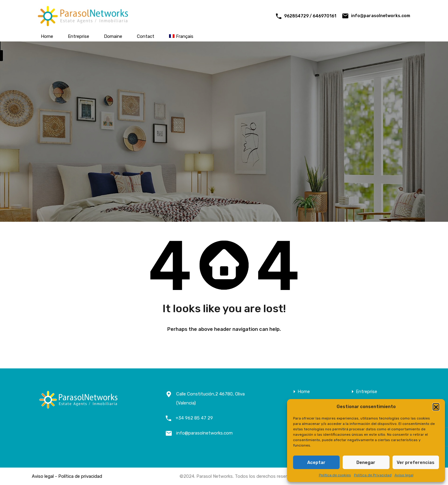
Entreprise (79, 36)
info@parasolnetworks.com (381, 16)
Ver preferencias (416, 462)
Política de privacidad (80, 476)
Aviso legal (404, 475)
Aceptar (316, 462)
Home (47, 36)
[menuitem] (181, 36)
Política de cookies (335, 475)
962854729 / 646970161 (310, 16)
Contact (146, 36)
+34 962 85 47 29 (194, 418)
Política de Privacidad (373, 475)
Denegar (366, 462)
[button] (436, 407)
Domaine (113, 36)
